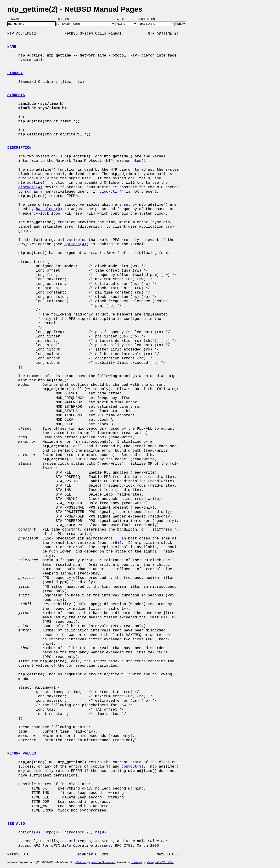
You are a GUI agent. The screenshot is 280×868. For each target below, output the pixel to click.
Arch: (123, 19)
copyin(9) (101, 767)
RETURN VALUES (22, 754)
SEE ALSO (16, 824)
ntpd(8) (140, 161)
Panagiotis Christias (160, 862)
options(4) (75, 244)
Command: (16, 19)
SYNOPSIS (16, 95)
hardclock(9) (49, 209)
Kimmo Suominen (103, 862)
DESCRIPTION (19, 148)
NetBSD (81, 862)
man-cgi (136, 862)
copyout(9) (132, 767)
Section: (65, 19)
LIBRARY (15, 73)
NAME (12, 47)
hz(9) (114, 543)
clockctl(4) (30, 187)
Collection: (147, 19)
